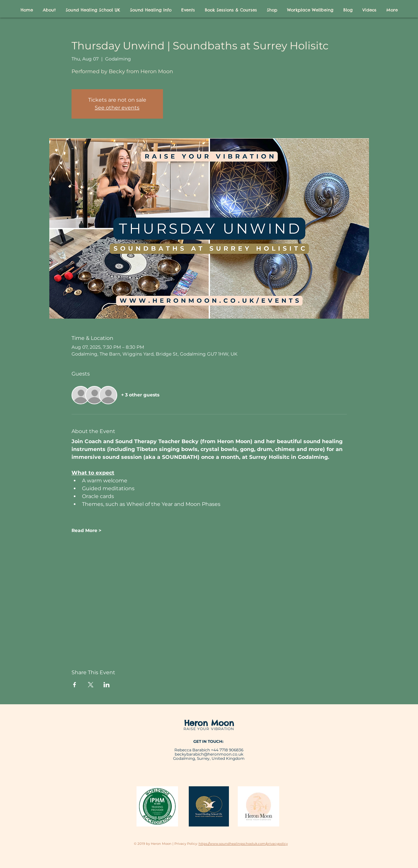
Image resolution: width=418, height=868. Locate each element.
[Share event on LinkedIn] (107, 685)
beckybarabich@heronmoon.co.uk (209, 754)
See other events (117, 108)
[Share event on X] (91, 685)
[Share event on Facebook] (75, 685)
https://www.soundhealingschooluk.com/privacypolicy (243, 844)
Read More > (86, 531)
